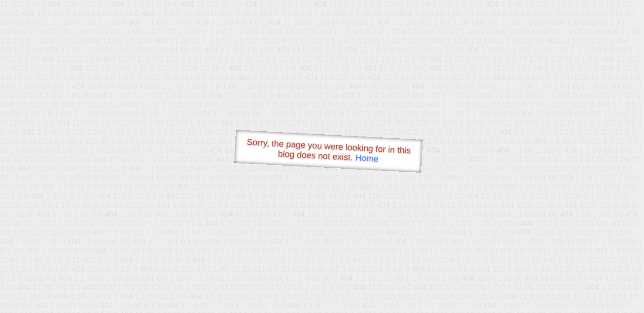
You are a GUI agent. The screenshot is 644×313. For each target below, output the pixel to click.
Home (367, 158)
